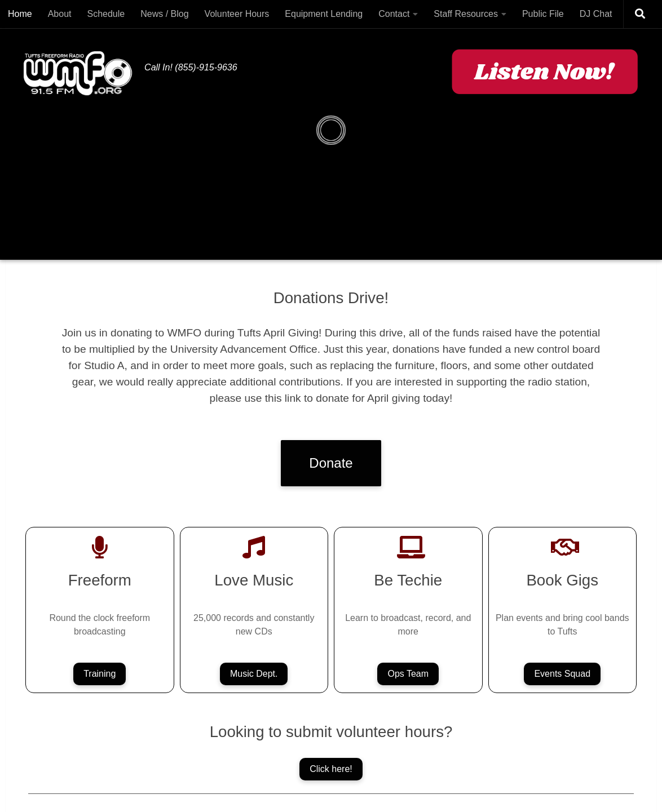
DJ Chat (596, 14)
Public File (543, 14)
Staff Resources (466, 14)
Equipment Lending (324, 14)
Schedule (106, 14)
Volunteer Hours (237, 14)
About (60, 14)
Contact (394, 14)
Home (20, 14)
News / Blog (164, 14)
